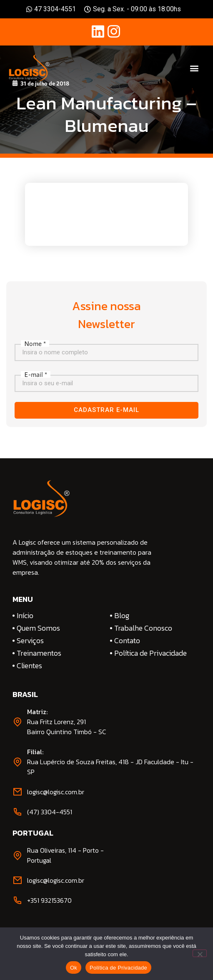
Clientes (29, 666)
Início (25, 616)
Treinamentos (39, 653)
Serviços (30, 641)
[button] (194, 68)
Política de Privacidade (150, 653)
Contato (127, 641)
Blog (122, 616)
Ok (74, 968)
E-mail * (36, 374)
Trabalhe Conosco (143, 628)
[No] (200, 953)
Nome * (35, 344)
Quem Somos (38, 628)
